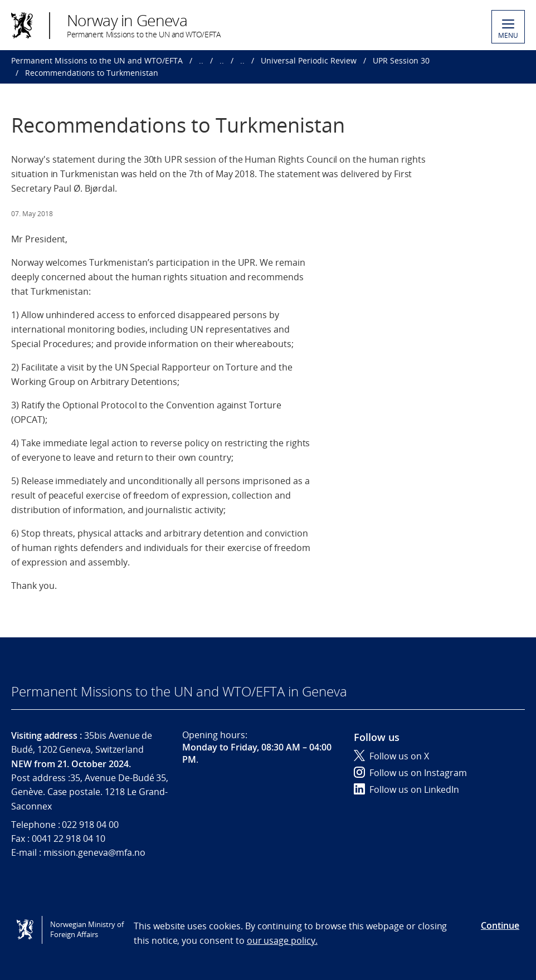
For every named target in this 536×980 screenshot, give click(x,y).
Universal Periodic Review (309, 60)
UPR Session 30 (401, 60)
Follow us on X (391, 756)
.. (201, 60)
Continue (500, 925)
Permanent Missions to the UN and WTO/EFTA (97, 60)
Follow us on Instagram (410, 773)
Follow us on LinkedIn (406, 789)
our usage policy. (282, 940)
